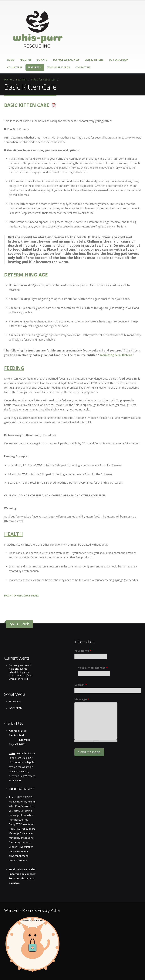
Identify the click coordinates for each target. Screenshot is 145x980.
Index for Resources (43, 79)
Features (35, 67)
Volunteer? (15, 67)
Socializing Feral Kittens (116, 355)
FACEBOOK (15, 702)
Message (82, 699)
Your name (83, 651)
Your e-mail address (93, 668)
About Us (25, 60)
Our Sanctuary (119, 60)
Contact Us (83, 67)
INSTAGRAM (16, 708)
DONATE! (42, 60)
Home (10, 60)
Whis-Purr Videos (59, 67)
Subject (81, 685)
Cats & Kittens (94, 60)
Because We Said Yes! (66, 60)
